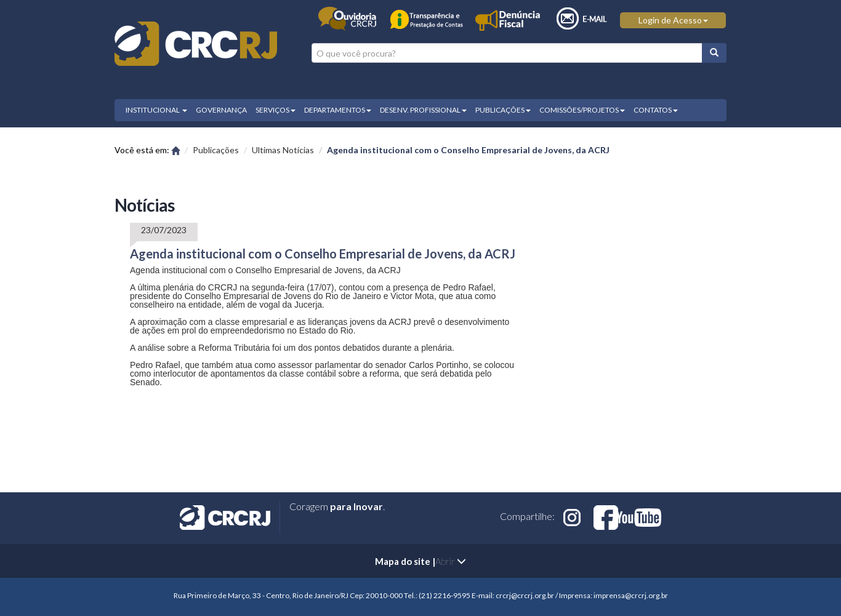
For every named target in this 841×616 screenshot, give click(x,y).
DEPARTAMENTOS (338, 110)
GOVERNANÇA (221, 110)
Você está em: (147, 150)
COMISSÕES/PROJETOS (582, 110)
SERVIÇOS (276, 110)
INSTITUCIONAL (156, 110)
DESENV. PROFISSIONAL (423, 110)
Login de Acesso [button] (673, 20)
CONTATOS (656, 110)
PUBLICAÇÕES (503, 110)
